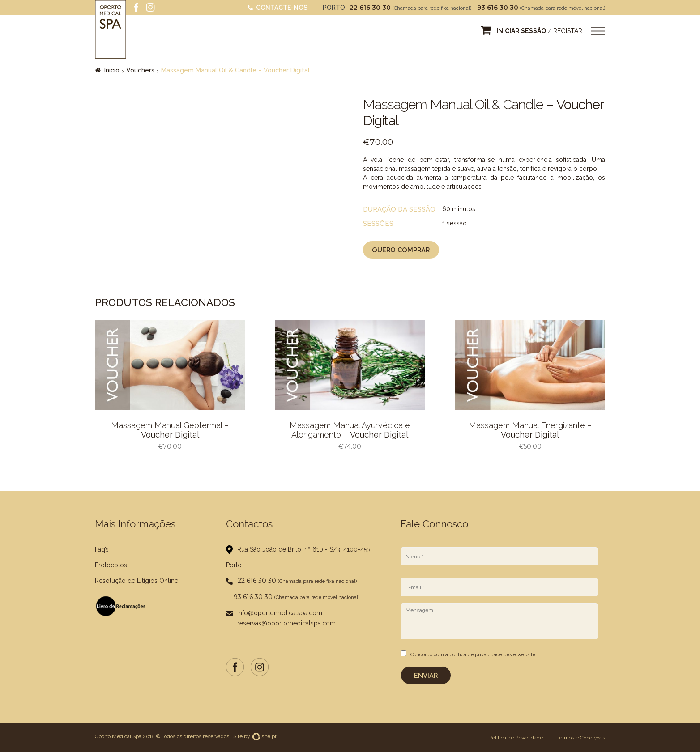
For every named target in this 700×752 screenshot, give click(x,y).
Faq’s (102, 551)
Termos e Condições (581, 738)
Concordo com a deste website (473, 656)
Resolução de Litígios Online (137, 582)
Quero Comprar (400, 251)
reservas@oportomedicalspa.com (286, 625)
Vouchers (140, 70)
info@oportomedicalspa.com (280, 615)
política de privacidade (476, 656)
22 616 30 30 (371, 8)
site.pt (265, 736)
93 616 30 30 (499, 8)
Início (112, 70)
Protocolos (111, 567)
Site (238, 736)
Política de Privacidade (516, 738)
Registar (568, 31)
